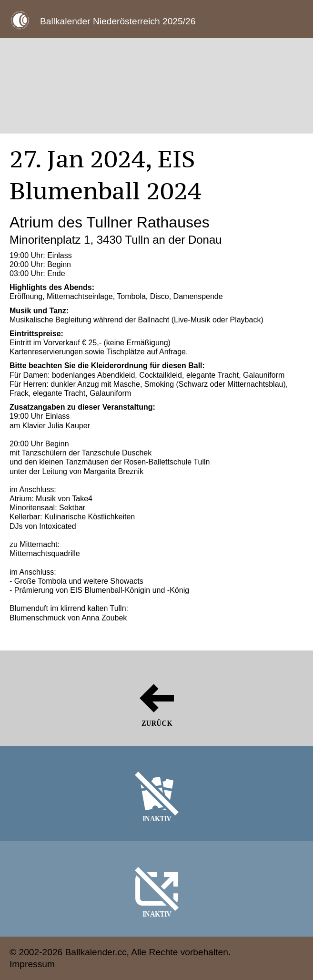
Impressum (32, 964)
